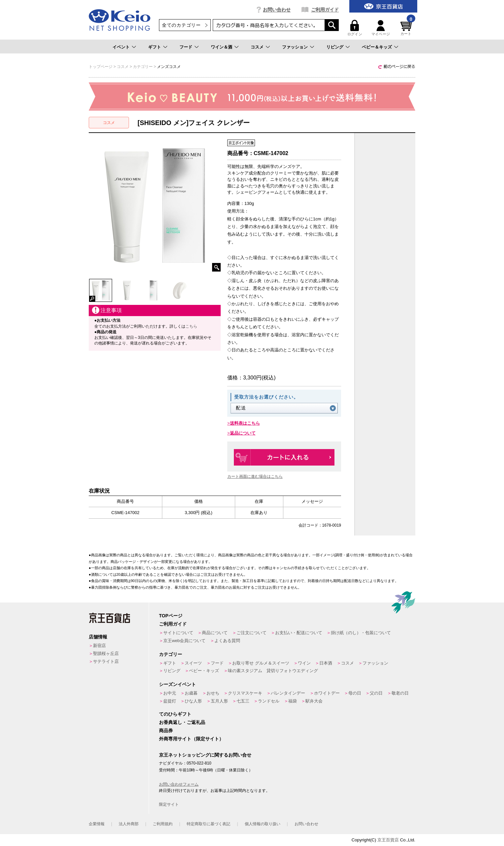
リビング (335, 47)
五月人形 (219, 701)
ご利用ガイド (325, 10)
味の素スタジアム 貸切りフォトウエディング (273, 671)
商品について (215, 633)
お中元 (170, 693)
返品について (243, 433)
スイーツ (193, 663)
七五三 (243, 701)
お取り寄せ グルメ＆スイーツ (261, 663)
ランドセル (269, 701)
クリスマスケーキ (245, 693)
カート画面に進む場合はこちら (255, 476)
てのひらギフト (175, 714)
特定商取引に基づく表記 (208, 824)
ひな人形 (193, 701)
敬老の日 (400, 693)
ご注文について (252, 633)
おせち (213, 693)
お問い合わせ (277, 10)
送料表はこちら (245, 423)
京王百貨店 (388, 840)
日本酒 (326, 663)
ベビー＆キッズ (377, 47)
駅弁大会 (314, 701)
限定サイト (169, 804)
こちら (191, 326)
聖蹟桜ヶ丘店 (106, 653)
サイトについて (178, 633)
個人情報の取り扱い (263, 824)
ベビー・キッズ (204, 671)
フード (186, 47)
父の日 (376, 693)
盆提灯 (170, 701)
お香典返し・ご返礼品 (182, 722)
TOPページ (171, 616)
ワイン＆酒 (221, 47)
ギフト (155, 47)
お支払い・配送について (299, 633)
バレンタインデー (288, 693)
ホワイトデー (327, 693)
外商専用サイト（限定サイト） (191, 739)
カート (407, 28)
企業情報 (97, 824)
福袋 (293, 701)
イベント (121, 47)
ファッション (295, 47)
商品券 (166, 731)
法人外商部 (129, 824)
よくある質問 (227, 641)
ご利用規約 (163, 824)
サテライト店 (106, 661)
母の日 (355, 693)
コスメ (257, 47)
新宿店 (99, 646)
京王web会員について (184, 641)
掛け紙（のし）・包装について (361, 633)
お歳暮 (191, 693)
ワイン (304, 663)
